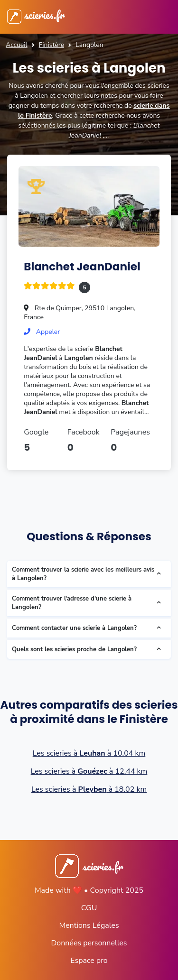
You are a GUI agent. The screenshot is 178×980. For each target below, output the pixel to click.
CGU (89, 908)
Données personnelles (89, 943)
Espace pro (89, 961)
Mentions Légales (89, 925)
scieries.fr (36, 15)
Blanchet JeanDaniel (82, 267)
